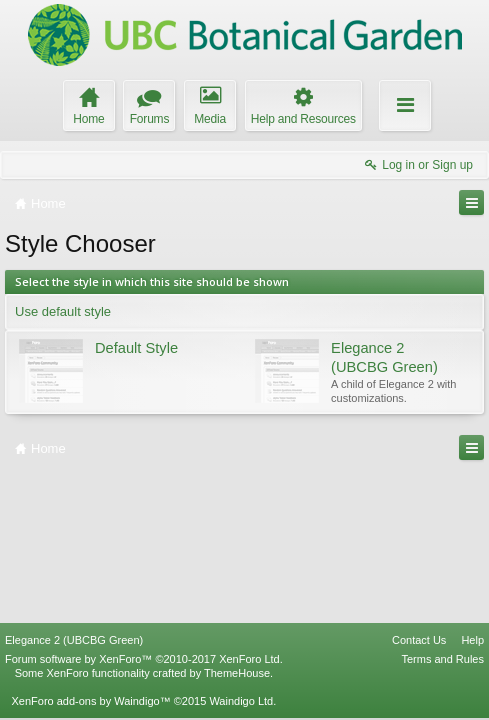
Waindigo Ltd (241, 701)
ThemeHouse (237, 673)
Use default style (63, 311)
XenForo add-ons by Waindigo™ (90, 701)
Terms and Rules (442, 659)
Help (472, 640)
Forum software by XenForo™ (144, 659)
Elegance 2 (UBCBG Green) (74, 640)
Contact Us (419, 640)
